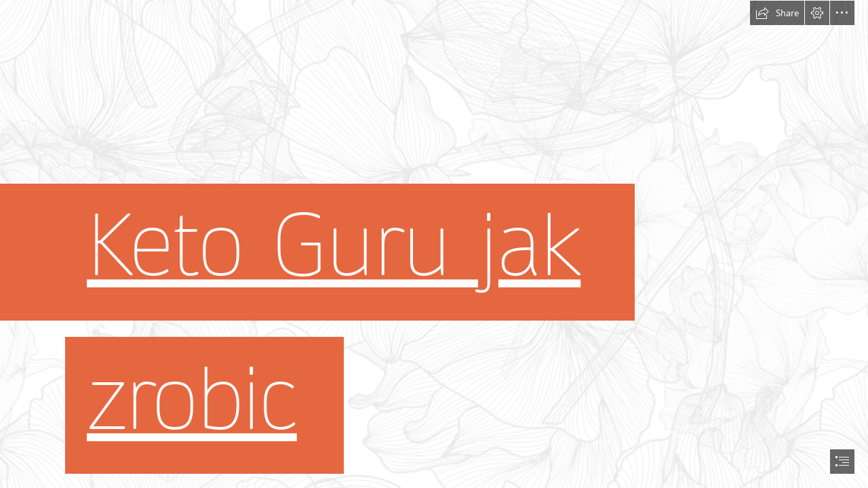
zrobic (192, 400)
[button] (777, 13)
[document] (434, 244)
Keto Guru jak (334, 246)
